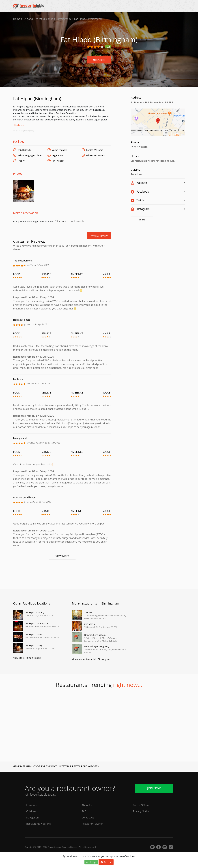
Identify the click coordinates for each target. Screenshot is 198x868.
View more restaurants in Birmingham (91, 660)
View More (62, 556)
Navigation (32, 818)
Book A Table (99, 60)
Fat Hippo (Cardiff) (35, 613)
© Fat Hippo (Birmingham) (24, 131)
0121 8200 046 (139, 147)
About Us (87, 805)
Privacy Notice (141, 811)
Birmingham (64, 19)
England (28, 19)
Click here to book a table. (70, 222)
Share (142, 220)
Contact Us (88, 818)
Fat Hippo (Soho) (34, 635)
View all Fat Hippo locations (27, 658)
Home (17, 19)
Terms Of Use (141, 805)
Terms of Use (177, 130)
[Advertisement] (62, 573)
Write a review (99, 236)
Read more (19, 125)
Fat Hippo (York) (34, 646)
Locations (32, 805)
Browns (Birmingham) (95, 635)
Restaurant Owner (92, 824)
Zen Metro (90, 624)
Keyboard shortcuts (137, 130)
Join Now (154, 788)
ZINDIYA (88, 613)
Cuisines (31, 811)
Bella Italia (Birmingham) (97, 647)
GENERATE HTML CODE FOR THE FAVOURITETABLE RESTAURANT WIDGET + (56, 767)
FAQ (84, 811)
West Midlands (45, 19)
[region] (158, 124)
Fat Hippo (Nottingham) (37, 624)
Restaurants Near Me (39, 824)
